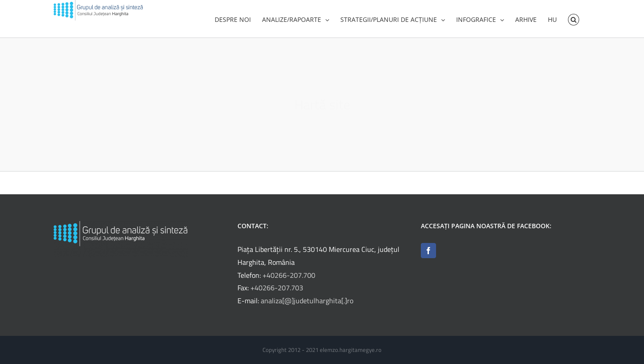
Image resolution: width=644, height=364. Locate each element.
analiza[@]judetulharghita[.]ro (307, 303)
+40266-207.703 (277, 290)
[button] (574, 19)
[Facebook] (428, 253)
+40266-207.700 (289, 278)
